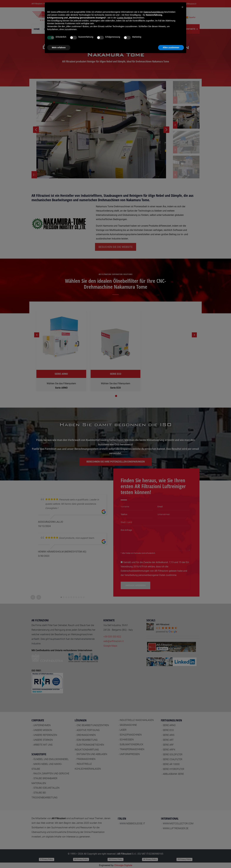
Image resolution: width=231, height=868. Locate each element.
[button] (182, 7)
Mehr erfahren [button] (59, 48)
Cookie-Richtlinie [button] (125, 18)
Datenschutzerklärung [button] (154, 12)
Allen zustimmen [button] (171, 48)
